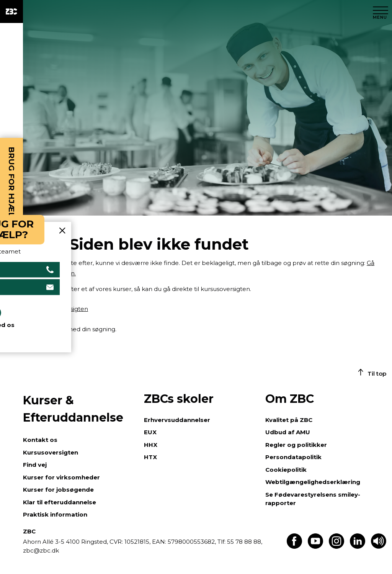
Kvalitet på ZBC (289, 420)
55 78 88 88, (244, 542)
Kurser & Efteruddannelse (73, 409)
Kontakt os (40, 440)
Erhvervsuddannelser (177, 420)
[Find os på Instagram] (336, 547)
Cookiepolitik (286, 470)
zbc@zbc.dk (41, 550)
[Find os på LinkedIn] (358, 547)
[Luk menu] (381, 11)
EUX (150, 432)
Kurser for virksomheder (61, 477)
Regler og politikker (296, 445)
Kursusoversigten (51, 452)
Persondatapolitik (293, 457)
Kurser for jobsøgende (58, 490)
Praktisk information (55, 514)
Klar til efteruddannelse (60, 502)
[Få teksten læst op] (379, 547)
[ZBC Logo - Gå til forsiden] (11, 11)
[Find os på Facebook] (294, 547)
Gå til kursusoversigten (56, 309)
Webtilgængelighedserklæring (313, 482)
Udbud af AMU (288, 432)
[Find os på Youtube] (315, 547)
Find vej (35, 465)
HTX (150, 457)
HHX (151, 445)
